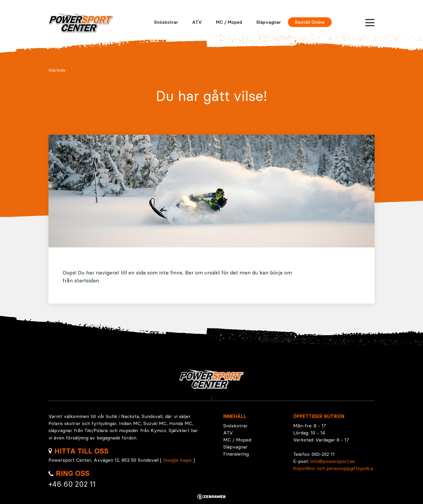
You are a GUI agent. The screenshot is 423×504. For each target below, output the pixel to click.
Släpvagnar (268, 22)
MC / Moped (229, 22)
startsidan (87, 280)
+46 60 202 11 (72, 484)
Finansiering (236, 454)
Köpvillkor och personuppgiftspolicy (333, 468)
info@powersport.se (333, 461)
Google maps (177, 460)
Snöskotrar (166, 22)
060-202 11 (323, 454)
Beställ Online (310, 22)
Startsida (57, 70)
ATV (197, 22)
